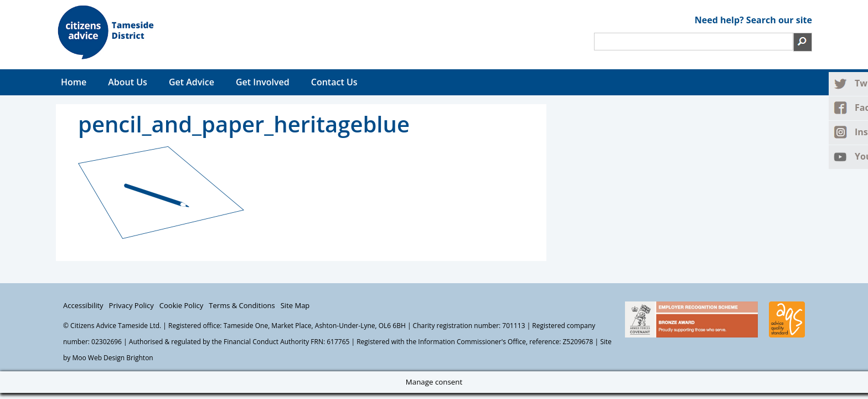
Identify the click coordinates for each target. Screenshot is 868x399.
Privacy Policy (131, 305)
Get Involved (263, 82)
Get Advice (192, 82)
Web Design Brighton (121, 358)
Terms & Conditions (242, 305)
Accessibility (83, 305)
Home (74, 82)
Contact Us (334, 82)
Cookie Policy (182, 305)
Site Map (295, 305)
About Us (128, 82)
